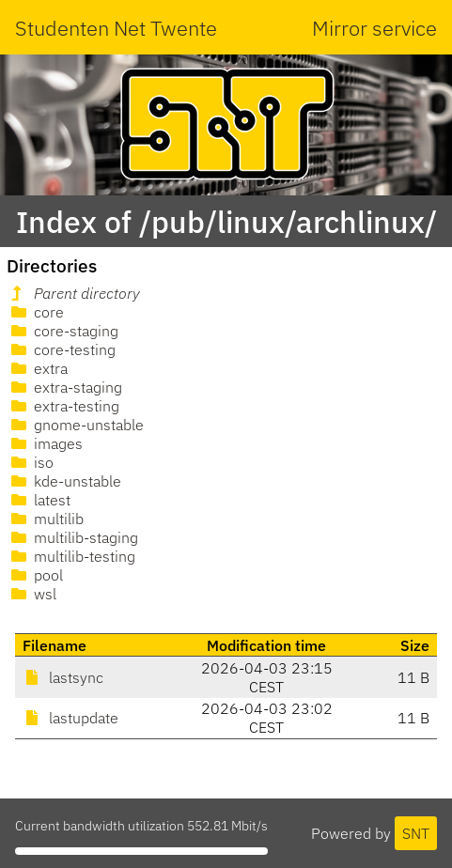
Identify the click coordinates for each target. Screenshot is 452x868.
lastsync (63, 677)
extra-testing (63, 406)
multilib (46, 519)
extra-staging (65, 387)
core (36, 312)
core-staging (63, 331)
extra (38, 368)
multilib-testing (71, 556)
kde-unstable (64, 481)
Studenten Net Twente (116, 28)
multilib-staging (73, 537)
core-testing (62, 349)
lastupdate (70, 718)
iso (31, 462)
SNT (416, 833)
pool (35, 575)
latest (39, 500)
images (45, 443)
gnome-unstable (76, 425)
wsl (32, 594)
